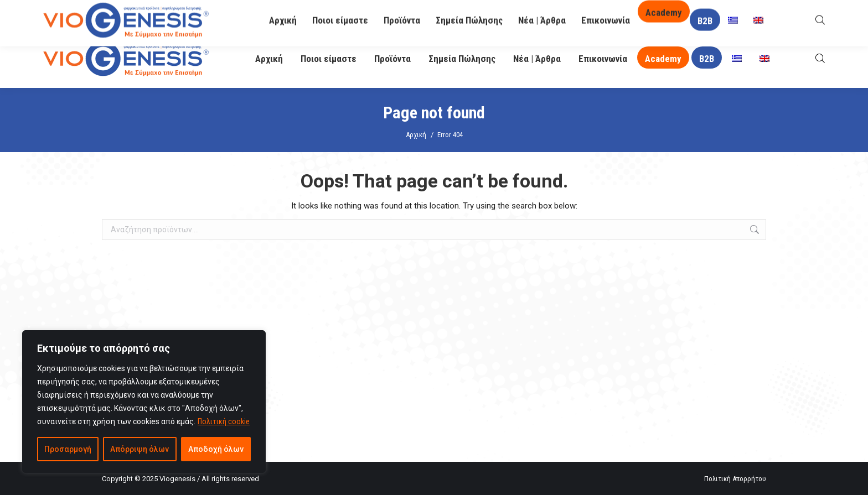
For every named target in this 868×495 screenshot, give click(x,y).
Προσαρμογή (68, 449)
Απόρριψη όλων (139, 449)
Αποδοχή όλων (216, 449)
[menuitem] (737, 59)
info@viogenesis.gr (330, 15)
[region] (144, 402)
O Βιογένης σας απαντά (606, 15)
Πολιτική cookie (224, 421)
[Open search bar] (820, 58)
